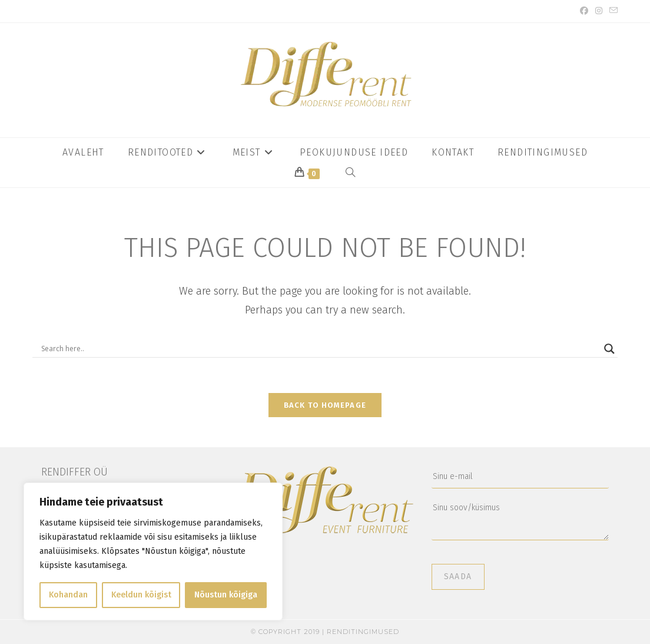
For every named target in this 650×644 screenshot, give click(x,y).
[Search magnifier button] (609, 349)
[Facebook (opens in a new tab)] (584, 11)
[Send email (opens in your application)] (612, 11)
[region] (153, 551)
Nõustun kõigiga (226, 595)
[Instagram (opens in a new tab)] (599, 11)
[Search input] (320, 349)
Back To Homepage (325, 405)
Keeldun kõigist (141, 595)
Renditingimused (363, 632)
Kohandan (68, 595)
